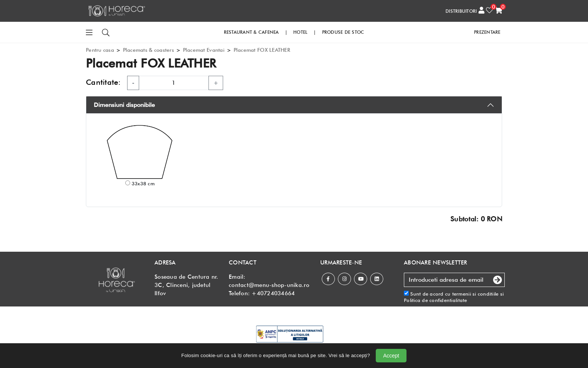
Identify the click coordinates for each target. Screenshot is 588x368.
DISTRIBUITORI (461, 11)
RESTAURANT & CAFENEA (251, 32)
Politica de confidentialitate (436, 300)
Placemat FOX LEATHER (262, 50)
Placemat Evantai (204, 50)
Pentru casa (100, 50)
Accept (391, 356)
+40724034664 (273, 293)
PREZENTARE (487, 32)
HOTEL (300, 32)
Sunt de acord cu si (454, 297)
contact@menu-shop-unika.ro (269, 285)
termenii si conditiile (475, 294)
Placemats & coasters (148, 50)
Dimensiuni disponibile (124, 105)
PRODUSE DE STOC (343, 32)
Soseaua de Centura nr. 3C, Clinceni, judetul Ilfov (187, 285)
